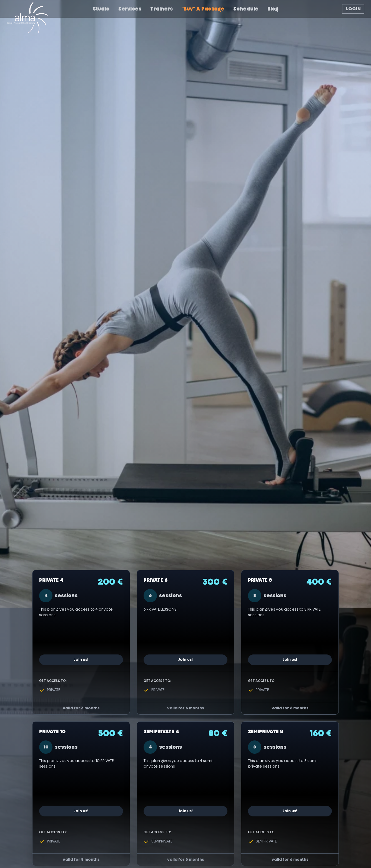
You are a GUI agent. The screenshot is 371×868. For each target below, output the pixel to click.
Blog (273, 9)
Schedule (246, 9)
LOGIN (353, 9)
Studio (101, 9)
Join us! (81, 660)
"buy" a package (203, 9)
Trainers (161, 9)
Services (130, 9)
